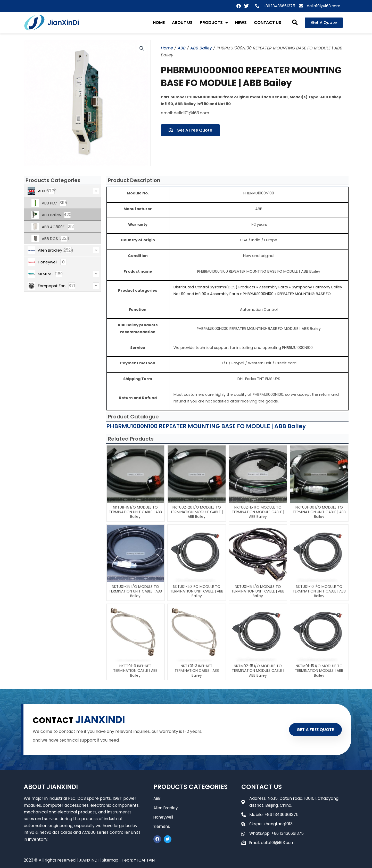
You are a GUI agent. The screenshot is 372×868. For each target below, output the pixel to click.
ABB (182, 48)
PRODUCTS (214, 23)
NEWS (241, 23)
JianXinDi (63, 23)
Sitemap (110, 860)
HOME (159, 23)
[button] (295, 23)
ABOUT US (182, 23)
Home (167, 48)
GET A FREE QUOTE (312, 729)
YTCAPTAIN (146, 860)
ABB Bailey (201, 48)
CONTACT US (268, 23)
